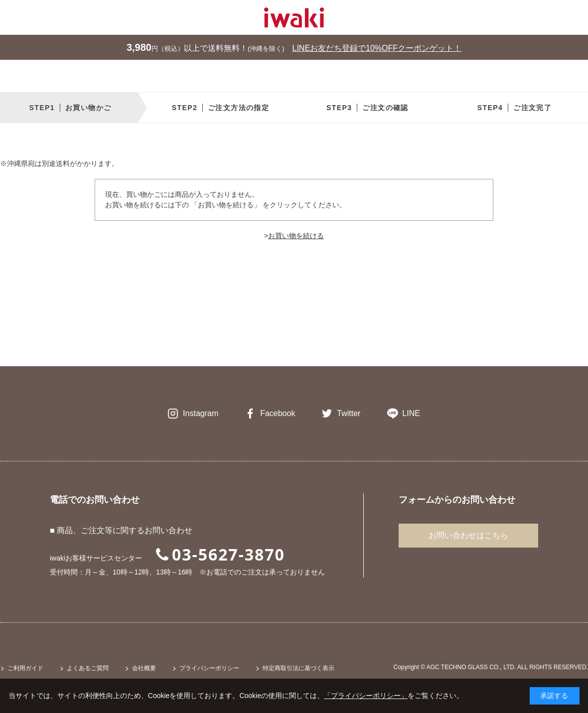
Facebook (278, 413)
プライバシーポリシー (209, 668)
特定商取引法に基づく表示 (298, 668)
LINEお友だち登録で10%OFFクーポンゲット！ (377, 48)
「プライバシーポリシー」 (366, 696)
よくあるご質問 (88, 668)
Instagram (201, 413)
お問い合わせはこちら (468, 535)
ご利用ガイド (25, 668)
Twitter (349, 413)
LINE (411, 413)
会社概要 (144, 668)
